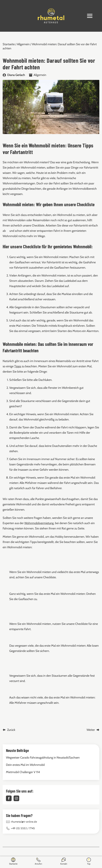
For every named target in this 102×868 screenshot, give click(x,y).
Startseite (9, 44)
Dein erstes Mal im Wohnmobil (25, 765)
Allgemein (23, 44)
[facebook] (9, 798)
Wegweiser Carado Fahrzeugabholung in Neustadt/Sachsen (43, 758)
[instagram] (16, 798)
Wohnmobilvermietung (39, 523)
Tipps (18, 366)
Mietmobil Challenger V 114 (23, 772)
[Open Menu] (90, 16)
